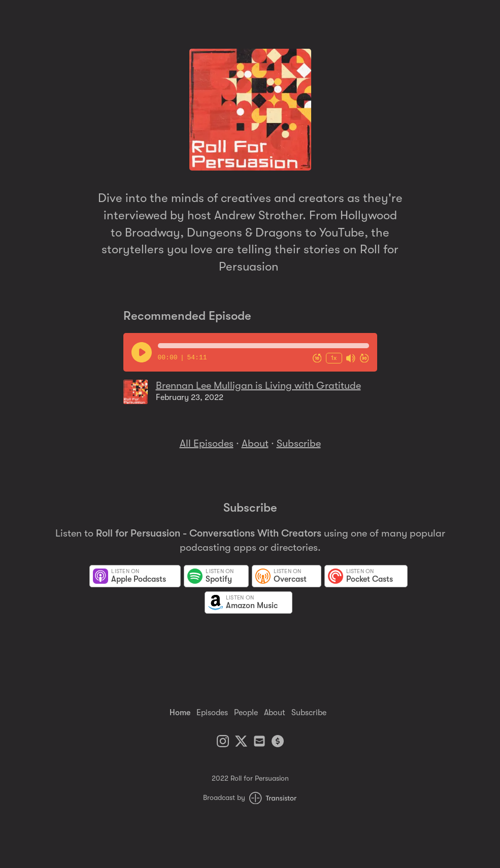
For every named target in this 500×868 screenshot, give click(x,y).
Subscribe (299, 443)
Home (180, 713)
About (255, 443)
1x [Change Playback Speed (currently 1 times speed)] (334, 358)
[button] (263, 346)
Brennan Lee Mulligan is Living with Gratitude (258, 386)
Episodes (212, 713)
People (246, 713)
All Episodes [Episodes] (207, 443)
